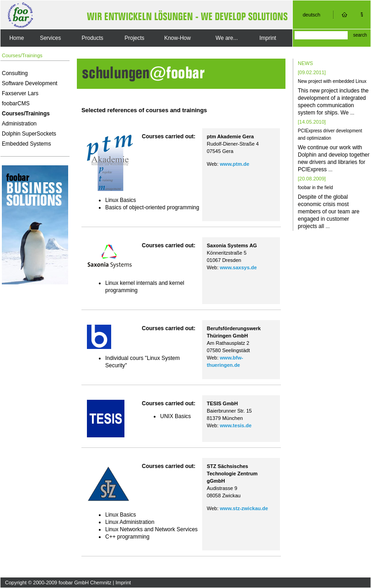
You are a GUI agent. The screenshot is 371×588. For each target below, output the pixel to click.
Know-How (177, 38)
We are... (226, 38)
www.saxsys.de (239, 267)
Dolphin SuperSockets (29, 134)
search (360, 35)
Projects (134, 38)
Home (16, 38)
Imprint (268, 38)
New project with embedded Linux (332, 81)
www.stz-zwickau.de (244, 508)
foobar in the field (315, 188)
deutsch (312, 15)
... (352, 113)
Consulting (15, 73)
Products (93, 38)
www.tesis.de (236, 425)
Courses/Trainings (26, 114)
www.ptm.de (235, 164)
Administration (19, 124)
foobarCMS (16, 103)
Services (50, 38)
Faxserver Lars (20, 93)
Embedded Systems (26, 144)
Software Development (30, 83)
